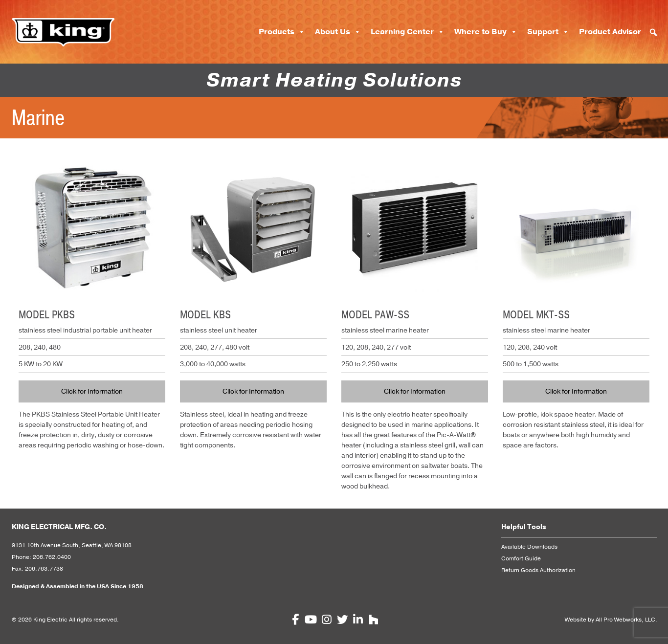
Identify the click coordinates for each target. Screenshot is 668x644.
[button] (653, 32)
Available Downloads (529, 547)
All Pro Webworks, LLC (625, 620)
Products (282, 32)
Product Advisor (610, 32)
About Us (338, 32)
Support (548, 32)
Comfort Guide (521, 558)
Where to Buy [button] (486, 32)
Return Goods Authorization (538, 570)
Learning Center (408, 32)
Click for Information (92, 391)
